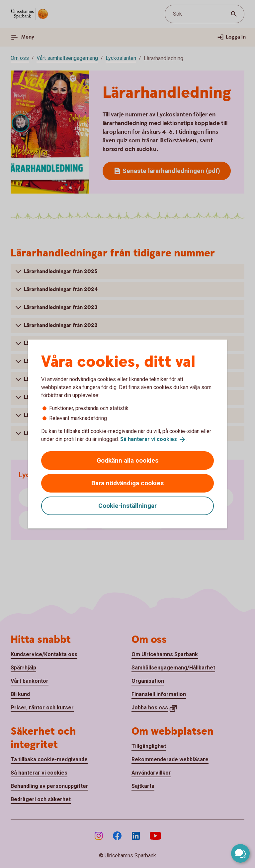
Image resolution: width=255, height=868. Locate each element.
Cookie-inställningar (127, 506)
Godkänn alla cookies (127, 460)
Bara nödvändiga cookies (127, 483)
